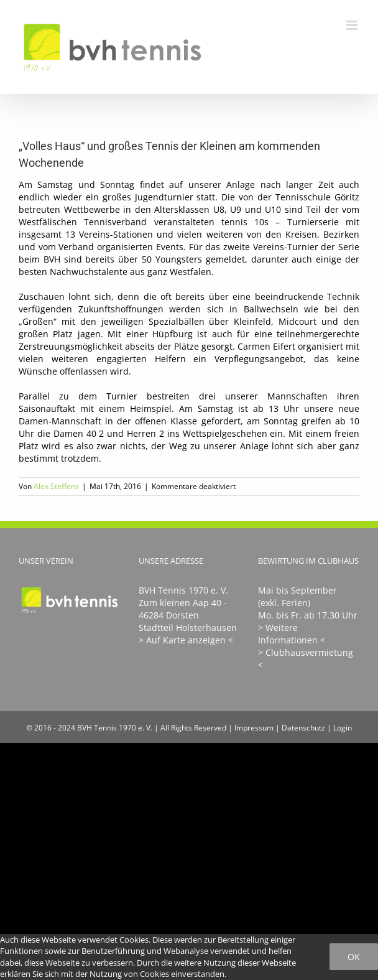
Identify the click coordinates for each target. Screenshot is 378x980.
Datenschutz (303, 728)
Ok (354, 957)
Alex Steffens (56, 486)
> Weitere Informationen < (292, 634)
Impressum (254, 728)
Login (343, 728)
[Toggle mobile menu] (353, 25)
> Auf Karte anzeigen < (186, 640)
